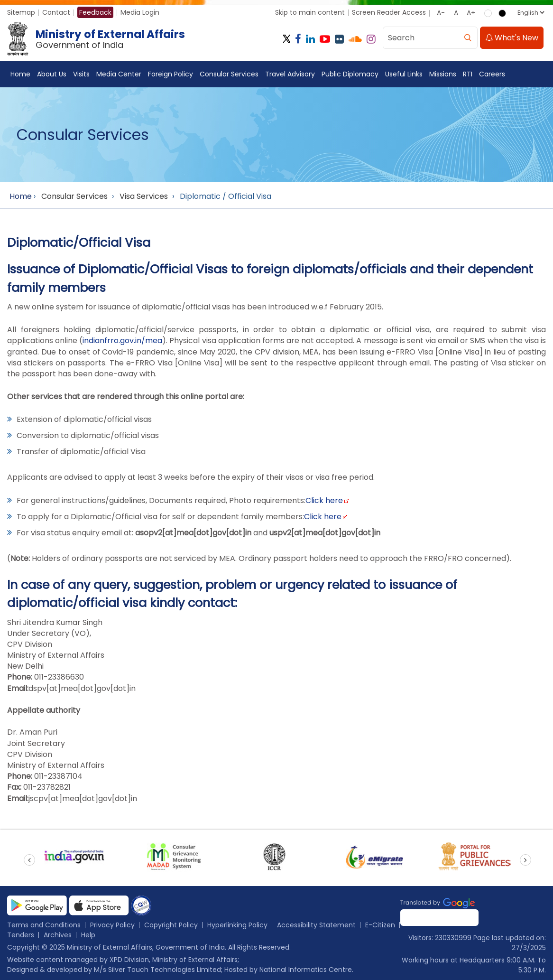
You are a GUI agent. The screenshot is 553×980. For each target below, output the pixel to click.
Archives (58, 935)
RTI (468, 75)
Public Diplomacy (350, 75)
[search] (468, 38)
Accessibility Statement (316, 925)
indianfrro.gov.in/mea (122, 341)
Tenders (21, 935)
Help (88, 935)
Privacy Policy (112, 925)
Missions (443, 75)
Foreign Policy (171, 75)
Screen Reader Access (389, 12)
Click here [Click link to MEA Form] (324, 500)
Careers (492, 75)
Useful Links (404, 75)
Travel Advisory (290, 75)
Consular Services (229, 75)
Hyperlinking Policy (237, 925)
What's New (512, 38)
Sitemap (21, 12)
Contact (56, 12)
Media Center (119, 75)
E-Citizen (380, 925)
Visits (81, 75)
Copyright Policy (171, 925)
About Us (52, 75)
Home (20, 75)
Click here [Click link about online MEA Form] (323, 517)
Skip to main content (310, 12)
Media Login (140, 12)
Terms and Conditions (44, 925)
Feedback (95, 12)
